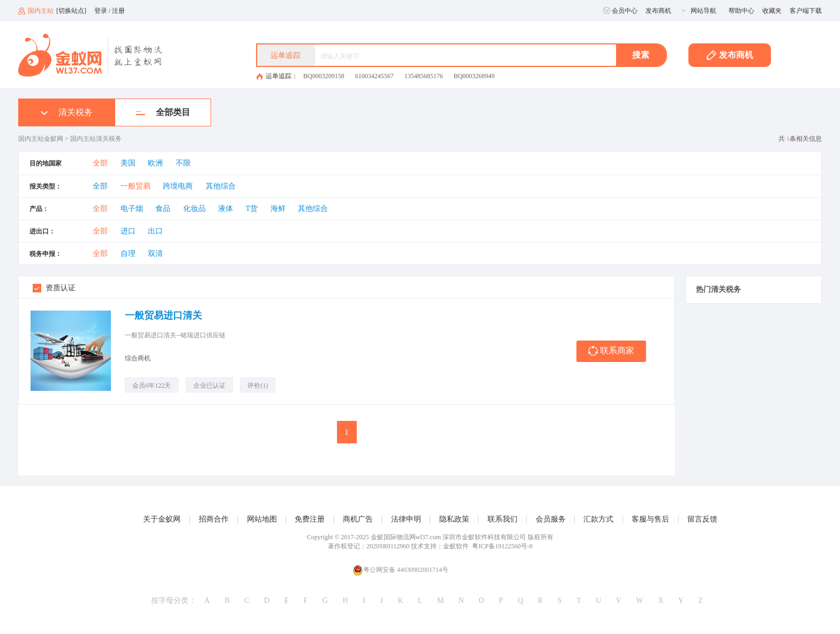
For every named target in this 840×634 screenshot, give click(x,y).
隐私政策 (454, 519)
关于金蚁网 (162, 519)
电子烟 (132, 209)
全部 (100, 163)
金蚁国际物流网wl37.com (406, 537)
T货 (252, 209)
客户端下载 (806, 11)
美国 (128, 163)
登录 (101, 11)
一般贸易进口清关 (163, 315)
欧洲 (155, 163)
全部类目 (163, 112)
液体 (226, 209)
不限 (183, 163)
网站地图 (262, 519)
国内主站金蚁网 (41, 139)
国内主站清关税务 (96, 139)
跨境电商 (178, 186)
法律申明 (406, 519)
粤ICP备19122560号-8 (502, 546)
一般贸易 (136, 186)
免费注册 (310, 519)
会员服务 (551, 519)
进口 (128, 231)
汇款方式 (598, 519)
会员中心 (620, 11)
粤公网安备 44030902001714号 (400, 570)
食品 (163, 209)
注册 (118, 11)
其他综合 (221, 186)
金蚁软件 (456, 546)
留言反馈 (702, 519)
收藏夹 (772, 11)
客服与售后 (650, 519)
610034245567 (374, 76)
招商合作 (214, 519)
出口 (155, 231)
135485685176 (424, 76)
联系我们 (502, 519)
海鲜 (278, 209)
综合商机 (138, 358)
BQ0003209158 (324, 76)
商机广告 (358, 519)
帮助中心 (741, 11)
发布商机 (658, 11)
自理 (128, 254)
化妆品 (194, 209)
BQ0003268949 (474, 76)
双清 (155, 254)
